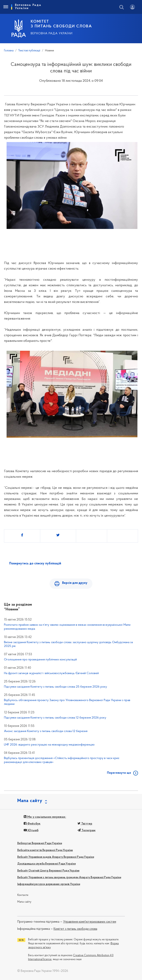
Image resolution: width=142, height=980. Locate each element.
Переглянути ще (119, 773)
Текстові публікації (29, 51)
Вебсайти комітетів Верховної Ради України (45, 850)
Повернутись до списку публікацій (35, 564)
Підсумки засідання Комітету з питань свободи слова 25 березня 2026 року (55, 687)
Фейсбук (32, 824)
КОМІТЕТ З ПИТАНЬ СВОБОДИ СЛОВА (61, 24)
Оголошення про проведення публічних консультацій (40, 660)
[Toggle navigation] (6, 7)
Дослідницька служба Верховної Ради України (47, 864)
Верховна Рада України (52, 34)
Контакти (23, 895)
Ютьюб (31, 830)
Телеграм (87, 830)
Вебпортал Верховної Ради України (40, 843)
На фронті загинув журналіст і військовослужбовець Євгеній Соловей (51, 673)
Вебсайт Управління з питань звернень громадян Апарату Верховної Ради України (69, 878)
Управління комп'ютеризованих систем (90, 922)
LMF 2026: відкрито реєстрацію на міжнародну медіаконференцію (49, 745)
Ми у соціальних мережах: (45, 817)
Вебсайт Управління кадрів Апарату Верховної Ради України (56, 857)
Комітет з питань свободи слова (75, 929)
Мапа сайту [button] (30, 801)
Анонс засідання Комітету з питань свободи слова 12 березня (46, 731)
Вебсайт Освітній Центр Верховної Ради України (48, 871)
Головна (9, 51)
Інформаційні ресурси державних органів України (49, 884)
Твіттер (85, 824)
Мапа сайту (24, 902)
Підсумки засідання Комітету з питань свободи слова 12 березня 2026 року (55, 718)
